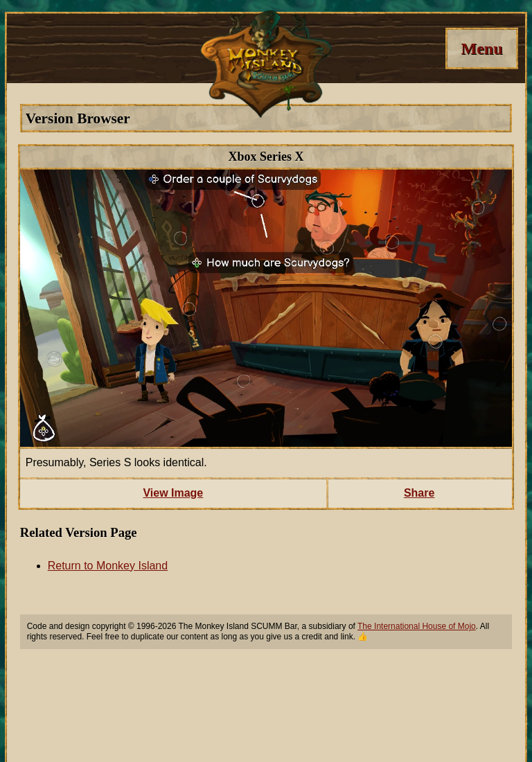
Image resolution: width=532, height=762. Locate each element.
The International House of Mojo (417, 626)
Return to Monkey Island (108, 566)
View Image (173, 493)
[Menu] (482, 48)
